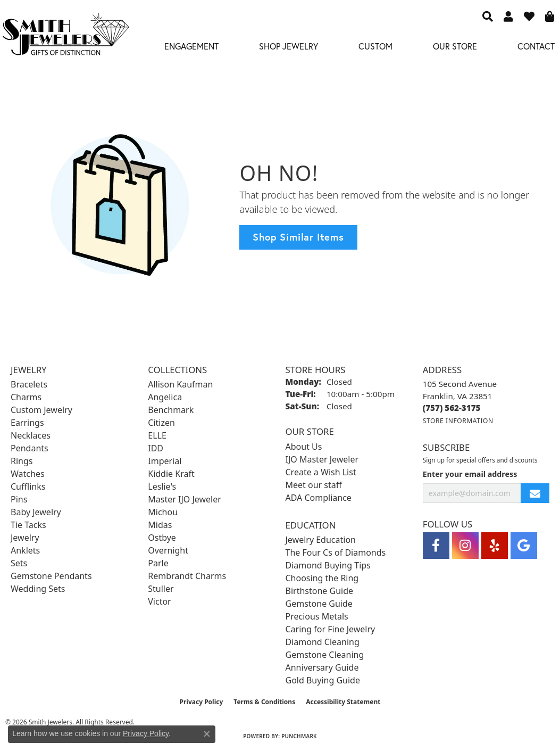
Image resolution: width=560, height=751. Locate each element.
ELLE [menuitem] (157, 435)
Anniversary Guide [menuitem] (322, 667)
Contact (536, 46)
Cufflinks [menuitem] (28, 486)
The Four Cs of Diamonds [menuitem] (336, 552)
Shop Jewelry (289, 46)
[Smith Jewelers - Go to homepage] (65, 37)
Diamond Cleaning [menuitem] (323, 642)
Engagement (191, 46)
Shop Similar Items (298, 237)
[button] (488, 16)
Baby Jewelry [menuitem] (36, 512)
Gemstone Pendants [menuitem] (51, 576)
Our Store (455, 46)
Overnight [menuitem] (168, 550)
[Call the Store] (452, 408)
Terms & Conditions (264, 702)
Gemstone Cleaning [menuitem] (325, 655)
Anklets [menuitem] (25, 550)
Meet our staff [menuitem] (314, 485)
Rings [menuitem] (22, 461)
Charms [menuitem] (26, 397)
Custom (375, 46)
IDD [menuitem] (156, 448)
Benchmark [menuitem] (171, 410)
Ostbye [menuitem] (162, 538)
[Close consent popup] (207, 734)
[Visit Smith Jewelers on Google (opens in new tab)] (524, 546)
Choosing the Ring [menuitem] (322, 578)
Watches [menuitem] (28, 474)
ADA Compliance (319, 498)
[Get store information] (458, 421)
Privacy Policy (202, 702)
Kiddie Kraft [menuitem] (171, 474)
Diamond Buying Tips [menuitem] (328, 565)
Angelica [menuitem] (165, 397)
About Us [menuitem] (304, 447)
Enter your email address (470, 474)
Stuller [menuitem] (161, 589)
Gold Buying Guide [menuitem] (323, 680)
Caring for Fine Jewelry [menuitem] (331, 629)
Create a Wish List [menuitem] (321, 472)
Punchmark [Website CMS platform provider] (299, 736)
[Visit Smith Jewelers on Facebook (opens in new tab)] (436, 546)
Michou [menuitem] (163, 512)
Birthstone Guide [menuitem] (320, 591)
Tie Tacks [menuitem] (28, 525)
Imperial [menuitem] (165, 461)
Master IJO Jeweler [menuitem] (185, 499)
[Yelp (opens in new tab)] (495, 546)
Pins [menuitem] (19, 499)
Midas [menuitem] (160, 525)
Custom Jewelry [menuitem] (41, 410)
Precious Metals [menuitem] (317, 616)
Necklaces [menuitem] (31, 435)
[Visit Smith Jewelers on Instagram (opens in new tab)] (465, 546)
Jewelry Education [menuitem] (321, 540)
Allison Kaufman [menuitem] (180, 384)
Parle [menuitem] (158, 563)
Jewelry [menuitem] (25, 538)
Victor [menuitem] (159, 601)
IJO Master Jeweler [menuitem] (322, 459)
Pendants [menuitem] (30, 448)
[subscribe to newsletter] (535, 493)
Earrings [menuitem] (27, 423)
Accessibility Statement (343, 702)
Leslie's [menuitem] (162, 486)
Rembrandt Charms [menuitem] (187, 576)
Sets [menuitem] (19, 563)
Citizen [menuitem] (161, 423)
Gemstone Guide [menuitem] (319, 604)
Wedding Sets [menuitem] (38, 589)
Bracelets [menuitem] (29, 384)
